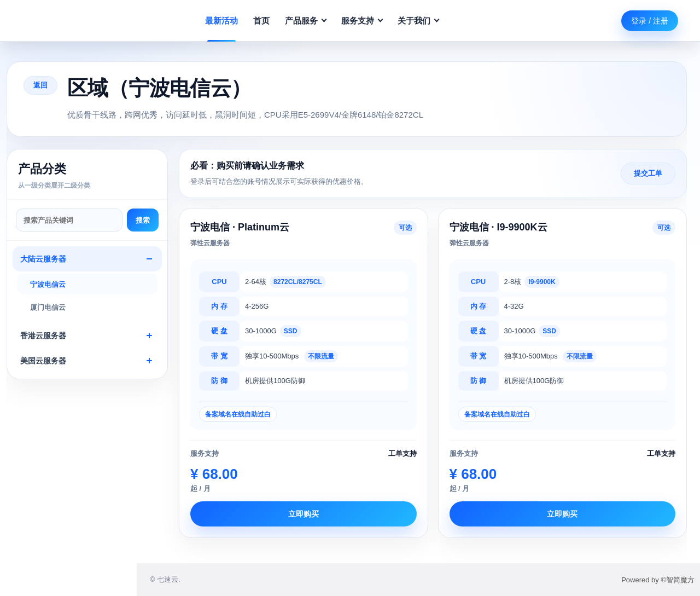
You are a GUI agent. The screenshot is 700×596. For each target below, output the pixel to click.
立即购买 (304, 514)
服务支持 (362, 21)
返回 (40, 85)
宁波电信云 (48, 284)
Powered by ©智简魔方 (658, 580)
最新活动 (221, 21)
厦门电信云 (48, 307)
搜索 (143, 220)
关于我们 (418, 21)
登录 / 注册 (650, 21)
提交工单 (648, 173)
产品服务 (306, 21)
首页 (261, 21)
